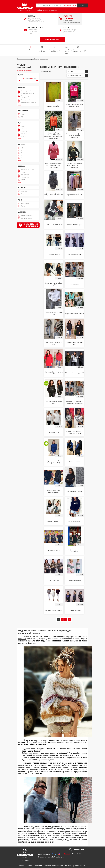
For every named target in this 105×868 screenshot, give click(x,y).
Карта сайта (25, 861)
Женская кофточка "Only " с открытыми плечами (74, 432)
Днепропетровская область (27, 97)
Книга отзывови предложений (31, 225)
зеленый (24, 131)
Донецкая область (27, 100)
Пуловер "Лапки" (54, 551)
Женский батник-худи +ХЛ (74, 373)
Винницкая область (28, 91)
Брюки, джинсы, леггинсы (54, 49)
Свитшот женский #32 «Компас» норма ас (74, 195)
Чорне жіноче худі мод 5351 (74, 343)
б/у (22, 117)
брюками (32, 831)
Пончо (23, 206)
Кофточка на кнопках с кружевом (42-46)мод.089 (74, 402)
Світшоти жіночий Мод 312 (54, 314)
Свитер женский (54, 432)
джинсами (52, 831)
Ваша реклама (81, 865)
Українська (76, 854)
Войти (40, 10)
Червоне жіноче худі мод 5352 (54, 373)
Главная (20, 865)
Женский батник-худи (74, 225)
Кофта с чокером (54, 254)
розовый (24, 134)
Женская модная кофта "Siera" (54, 402)
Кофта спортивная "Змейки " (74, 551)
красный (24, 129)
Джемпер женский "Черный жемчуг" (54, 491)
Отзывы (69, 865)
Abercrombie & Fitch (28, 170)
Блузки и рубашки (42, 49)
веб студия (60, 857)
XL (22, 158)
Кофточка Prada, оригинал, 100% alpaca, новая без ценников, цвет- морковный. (54, 136)
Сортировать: (45, 72)
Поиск (83, 5)
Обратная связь (79, 850)
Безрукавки (25, 204)
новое (23, 114)
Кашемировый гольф (74, 491)
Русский (67, 854)
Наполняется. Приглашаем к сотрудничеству (36, 30)
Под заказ (24, 194)
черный (24, 136)
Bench (23, 180)
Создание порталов (45, 857)
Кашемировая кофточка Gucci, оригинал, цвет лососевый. (54, 165)
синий (23, 126)
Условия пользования (54, 865)
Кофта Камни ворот (74, 254)
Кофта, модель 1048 (74, 521)
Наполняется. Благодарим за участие (72, 19)
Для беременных (27, 216)
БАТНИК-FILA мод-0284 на (54, 225)
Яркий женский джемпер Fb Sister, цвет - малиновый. (74, 106)
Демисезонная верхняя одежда (78, 49)
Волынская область (28, 93)
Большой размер (27, 218)
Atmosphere (25, 177)
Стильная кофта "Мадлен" (54, 610)
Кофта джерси (74, 284)
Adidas (23, 172)
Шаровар (41, 833)
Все (30, 48)
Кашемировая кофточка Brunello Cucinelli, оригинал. (74, 136)
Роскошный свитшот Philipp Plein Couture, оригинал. (74, 165)
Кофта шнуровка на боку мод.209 (54, 284)
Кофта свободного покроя (74, 314)
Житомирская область (29, 102)
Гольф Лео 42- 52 (54, 580)
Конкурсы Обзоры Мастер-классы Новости (72, 30)
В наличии (25, 191)
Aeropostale (25, 175)
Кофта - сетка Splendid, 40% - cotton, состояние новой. (54, 195)
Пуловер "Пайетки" (74, 610)
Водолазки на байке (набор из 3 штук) (54, 462)
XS (22, 148)
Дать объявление (53, 40)
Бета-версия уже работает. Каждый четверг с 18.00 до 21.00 (36, 19)
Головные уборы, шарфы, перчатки (66, 50)
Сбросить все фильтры (24, 70)
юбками (40, 831)
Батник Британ (74, 462)
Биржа (29, 865)
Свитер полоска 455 (74, 580)
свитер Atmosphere (54, 106)
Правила (38, 865)
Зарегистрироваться (50, 10)
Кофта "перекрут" (54, 521)
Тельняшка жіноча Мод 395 (54, 343)
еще (20, 105)
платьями (22, 639)
